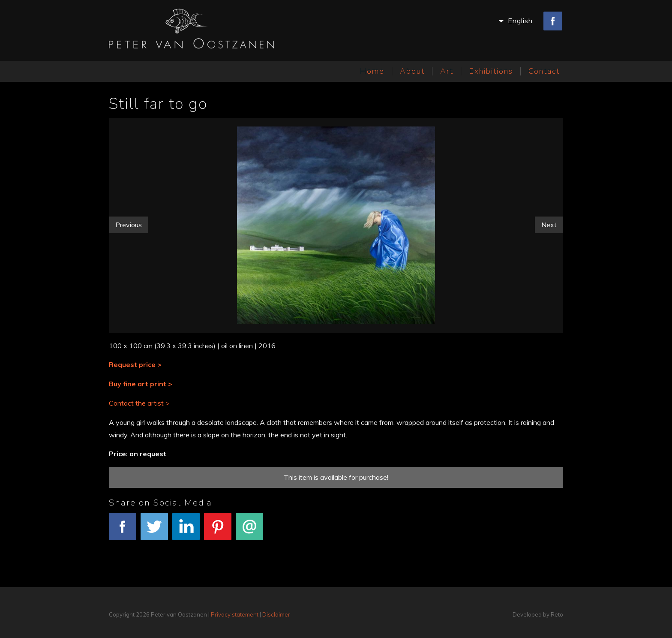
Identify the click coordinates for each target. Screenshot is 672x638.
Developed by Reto (538, 614)
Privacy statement (235, 614)
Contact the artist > (139, 403)
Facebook (123, 531)
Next (549, 225)
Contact (544, 71)
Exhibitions (491, 71)
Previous (129, 225)
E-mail (249, 531)
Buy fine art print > (141, 384)
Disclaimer (276, 614)
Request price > (135, 364)
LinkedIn (186, 531)
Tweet (154, 531)
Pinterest (218, 531)
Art (447, 71)
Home (372, 71)
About (412, 71)
